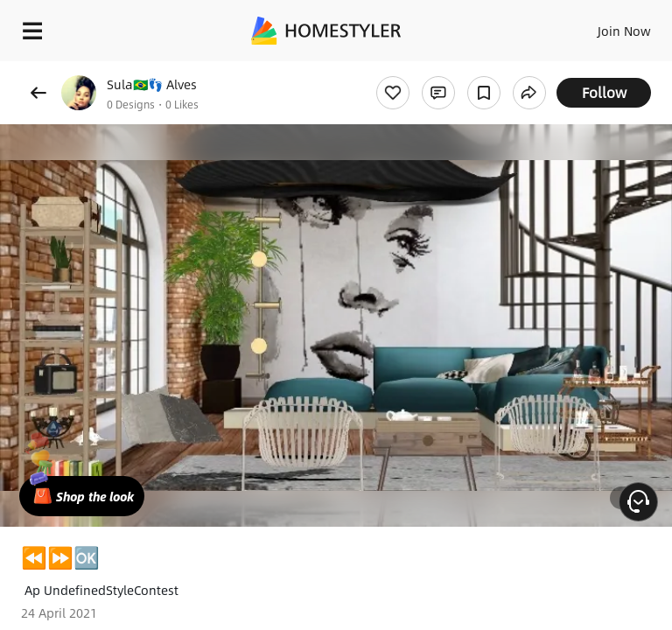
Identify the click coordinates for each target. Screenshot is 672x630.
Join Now (624, 31)
